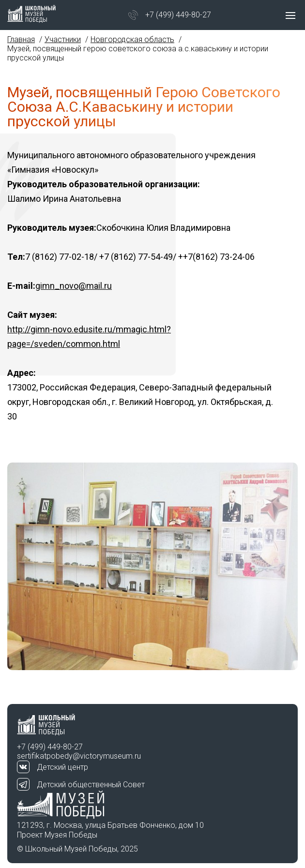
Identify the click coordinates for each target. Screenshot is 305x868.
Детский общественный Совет (91, 785)
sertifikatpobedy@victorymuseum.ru (79, 756)
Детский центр (62, 767)
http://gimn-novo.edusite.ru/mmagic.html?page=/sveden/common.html (89, 337)
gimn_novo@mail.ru (74, 286)
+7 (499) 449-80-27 (178, 15)
